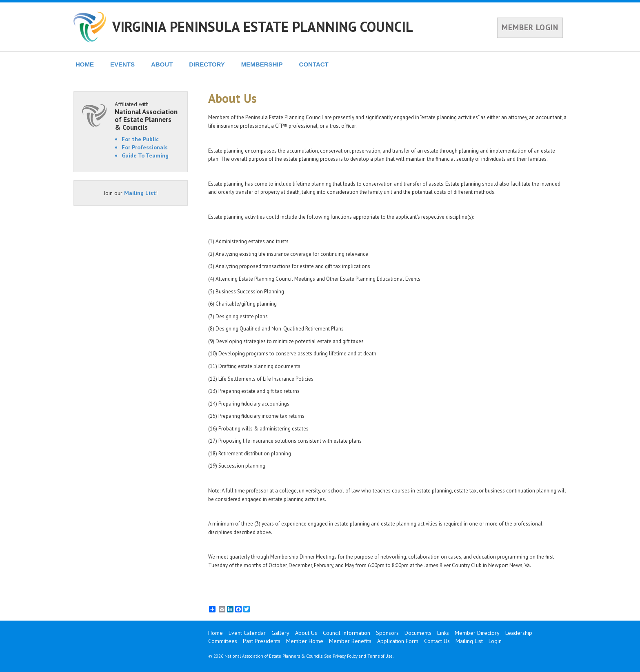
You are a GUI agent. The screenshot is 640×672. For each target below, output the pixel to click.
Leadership (519, 633)
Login (495, 641)
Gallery (280, 633)
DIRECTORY (207, 64)
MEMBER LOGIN (530, 27)
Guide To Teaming (145, 155)
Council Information (347, 633)
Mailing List (140, 193)
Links (443, 633)
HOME (85, 64)
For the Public (140, 139)
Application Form (398, 641)
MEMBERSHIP (262, 64)
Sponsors (387, 633)
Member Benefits (350, 641)
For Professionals (145, 147)
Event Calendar (247, 633)
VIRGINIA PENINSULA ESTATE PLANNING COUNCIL (263, 27)
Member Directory (477, 633)
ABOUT (162, 64)
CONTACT (314, 64)
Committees (223, 641)
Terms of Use (380, 656)
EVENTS (122, 64)
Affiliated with (147, 116)
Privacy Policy (345, 656)
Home (216, 633)
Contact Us (437, 641)
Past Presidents (262, 641)
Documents (418, 633)
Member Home (305, 641)
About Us (306, 633)
